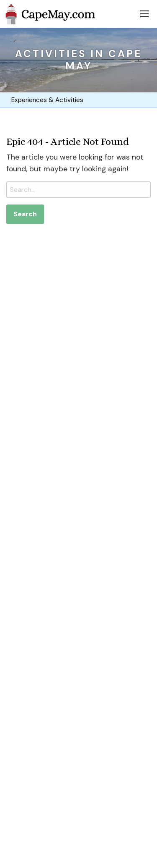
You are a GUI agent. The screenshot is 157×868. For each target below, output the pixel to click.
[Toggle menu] (144, 14)
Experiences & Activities (46, 100)
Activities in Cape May (78, 60)
